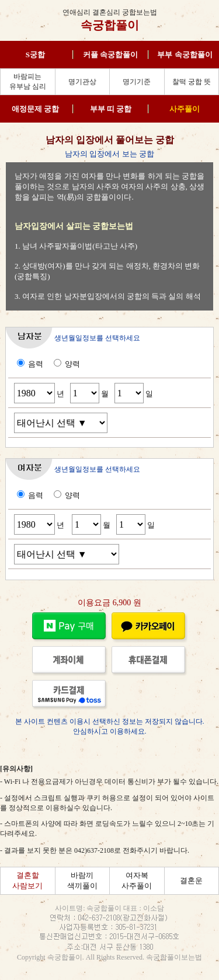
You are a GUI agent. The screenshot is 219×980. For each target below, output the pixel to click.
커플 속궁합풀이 (110, 55)
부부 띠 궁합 (111, 109)
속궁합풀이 (110, 25)
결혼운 (191, 880)
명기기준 (137, 82)
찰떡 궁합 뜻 (192, 82)
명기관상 (82, 82)
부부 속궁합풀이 (185, 55)
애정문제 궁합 (35, 109)
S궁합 (35, 55)
